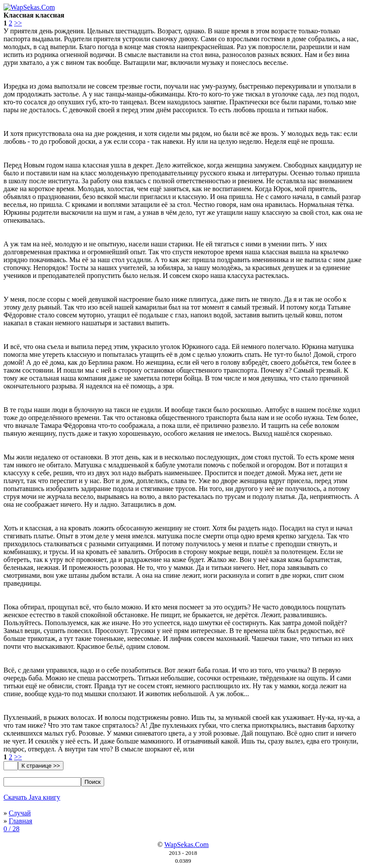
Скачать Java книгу (32, 797)
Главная (21, 821)
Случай (20, 813)
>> (18, 23)
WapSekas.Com (186, 845)
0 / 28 (11, 829)
